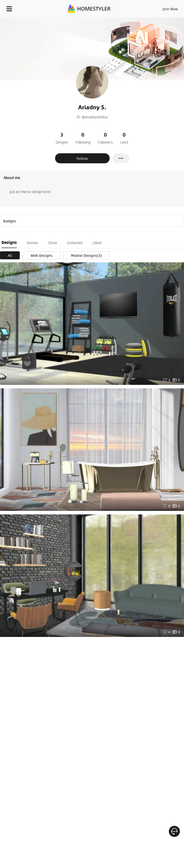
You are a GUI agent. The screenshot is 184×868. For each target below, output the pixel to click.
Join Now (170, 9)
